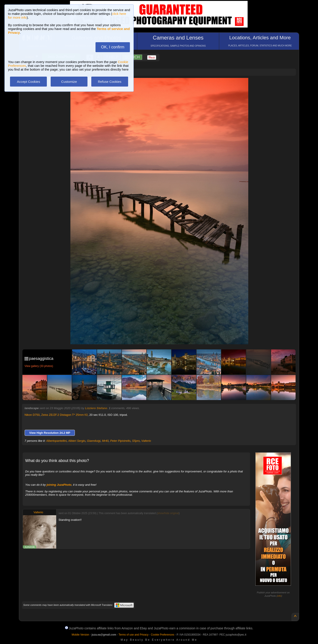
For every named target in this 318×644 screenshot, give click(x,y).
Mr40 (105, 441)
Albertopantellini (57, 441)
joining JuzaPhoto (59, 485)
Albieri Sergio (77, 441)
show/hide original (168, 513)
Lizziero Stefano (96, 408)
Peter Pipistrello (120, 441)
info (279, 596)
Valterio (146, 441)
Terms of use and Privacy (134, 635)
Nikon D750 (32, 415)
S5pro (136, 441)
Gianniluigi (94, 441)
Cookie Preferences (162, 635)
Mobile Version (80, 635)
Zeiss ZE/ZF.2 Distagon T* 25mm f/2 (65, 415)
